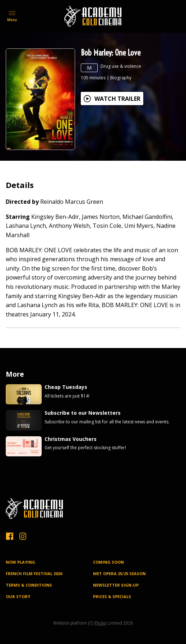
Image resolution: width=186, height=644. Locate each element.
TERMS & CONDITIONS (29, 585)
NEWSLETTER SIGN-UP (116, 585)
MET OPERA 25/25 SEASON (119, 574)
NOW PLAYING (20, 562)
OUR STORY (18, 596)
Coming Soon (108, 562)
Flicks (101, 623)
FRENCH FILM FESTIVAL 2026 (34, 574)
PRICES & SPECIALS (112, 596)
